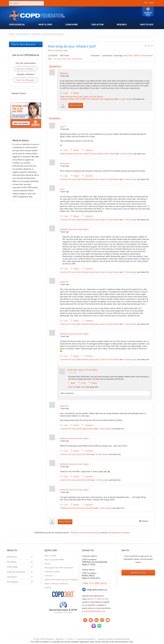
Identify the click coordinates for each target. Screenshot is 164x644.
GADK (83, 387)
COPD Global (12, 567)
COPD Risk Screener (52, 572)
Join (146, 3)
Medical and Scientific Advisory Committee (61, 580)
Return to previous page (58, 50)
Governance (12, 577)
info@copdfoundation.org (94, 611)
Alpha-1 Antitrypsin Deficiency (57, 584)
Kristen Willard (109, 154)
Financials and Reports (16, 572)
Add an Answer (76, 105)
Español (48, 588)
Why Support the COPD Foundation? (59, 568)
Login (152, 3)
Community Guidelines (85, 639)
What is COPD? (50, 556)
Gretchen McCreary (68, 179)
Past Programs (13, 582)
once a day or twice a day (62, 59)
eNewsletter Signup (138, 573)
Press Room (12, 562)
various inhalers (77, 59)
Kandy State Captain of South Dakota (138, 55)
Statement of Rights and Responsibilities (114, 639)
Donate (148, 12)
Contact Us (49, 576)
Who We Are (12, 557)
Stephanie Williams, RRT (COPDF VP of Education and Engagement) (87, 99)
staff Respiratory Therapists (119, 533)
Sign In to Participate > (26, 80)
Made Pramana (66, 97)
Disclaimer (60, 639)
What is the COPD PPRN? (54, 560)
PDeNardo (64, 73)
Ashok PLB (72, 387)
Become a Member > (26, 69)
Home (12, 34)
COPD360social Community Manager (84, 533)
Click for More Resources (23, 44)
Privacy (70, 639)
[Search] (26, 3)
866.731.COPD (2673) (98, 599)
